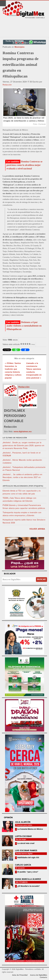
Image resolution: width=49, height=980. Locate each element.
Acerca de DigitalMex (39, 975)
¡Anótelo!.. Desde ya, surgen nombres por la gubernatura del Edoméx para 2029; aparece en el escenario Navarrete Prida (23, 446)
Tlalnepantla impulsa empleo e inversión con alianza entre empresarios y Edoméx (22, 514)
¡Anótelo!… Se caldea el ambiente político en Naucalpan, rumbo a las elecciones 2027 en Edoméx (22, 477)
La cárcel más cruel (26, 843)
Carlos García (23, 865)
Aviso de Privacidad (20, 975)
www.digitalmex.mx (23, 432)
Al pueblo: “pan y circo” (28, 872)
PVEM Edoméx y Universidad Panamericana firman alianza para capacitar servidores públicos (24, 507)
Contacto (43, 977)
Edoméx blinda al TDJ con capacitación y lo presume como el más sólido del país (22, 492)
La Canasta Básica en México (30, 829)
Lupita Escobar (23, 836)
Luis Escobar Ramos (26, 851)
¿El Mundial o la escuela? (28, 886)
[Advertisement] (25, 28)
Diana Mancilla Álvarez (28, 879)
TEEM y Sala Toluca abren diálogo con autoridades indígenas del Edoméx (19, 500)
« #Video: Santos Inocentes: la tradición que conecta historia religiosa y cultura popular (13, 371)
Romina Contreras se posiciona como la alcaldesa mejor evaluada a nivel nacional (24, 165)
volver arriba (37, 529)
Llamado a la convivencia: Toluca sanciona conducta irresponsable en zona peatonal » (34, 371)
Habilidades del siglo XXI (28, 857)
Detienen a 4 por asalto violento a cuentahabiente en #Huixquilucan (24, 326)
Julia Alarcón (23, 822)
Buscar (41, 579)
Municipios (19, 47)
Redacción (7, 85)
